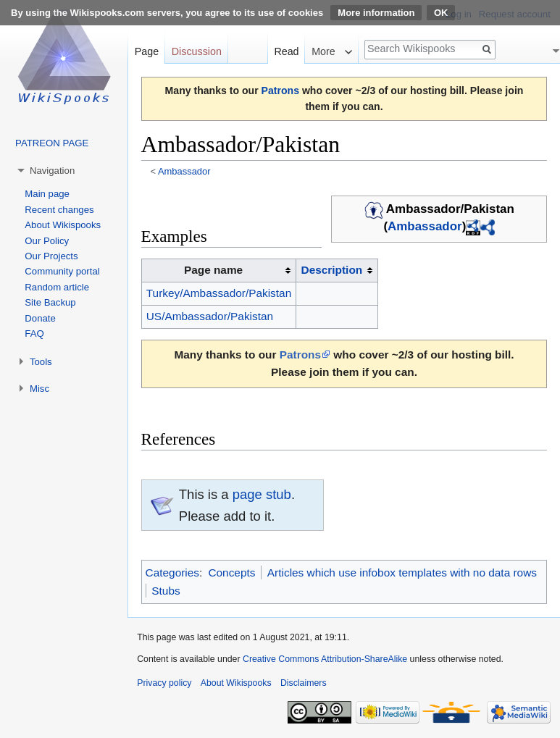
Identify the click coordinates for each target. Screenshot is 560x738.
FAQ (34, 334)
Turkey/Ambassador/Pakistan (219, 293)
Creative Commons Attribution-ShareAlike (325, 659)
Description (332, 270)
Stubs (166, 591)
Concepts (231, 573)
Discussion (197, 51)
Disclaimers (304, 683)
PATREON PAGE (52, 143)
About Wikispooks (63, 225)
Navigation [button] (52, 171)
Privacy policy (164, 683)
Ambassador (184, 171)
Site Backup (50, 302)
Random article (57, 287)
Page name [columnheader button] (213, 270)
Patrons (280, 91)
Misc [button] (39, 389)
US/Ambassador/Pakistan (210, 316)
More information (376, 13)
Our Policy (47, 241)
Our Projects (51, 256)
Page (147, 51)
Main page (47, 194)
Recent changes (59, 210)
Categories (172, 573)
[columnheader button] (337, 271)
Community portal (62, 271)
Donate (40, 318)
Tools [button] (41, 362)
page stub (262, 494)
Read (286, 51)
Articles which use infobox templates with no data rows (402, 573)
